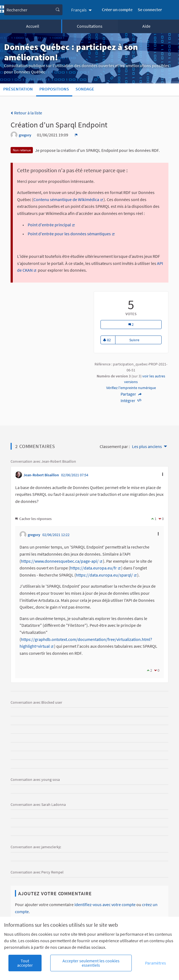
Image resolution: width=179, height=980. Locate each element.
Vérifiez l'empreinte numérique (131, 388)
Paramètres (156, 963)
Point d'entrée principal (51, 225)
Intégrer (131, 400)
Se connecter (150, 10)
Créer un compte (117, 10)
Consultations (90, 26)
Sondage (85, 89)
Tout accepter (25, 963)
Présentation (18, 89)
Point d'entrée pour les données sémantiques (71, 234)
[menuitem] (82, 10)
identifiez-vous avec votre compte (105, 904)
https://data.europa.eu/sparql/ (106, 575)
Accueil (33, 26)
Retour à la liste (26, 113)
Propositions (54, 89)
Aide (146, 26)
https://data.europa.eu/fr (96, 568)
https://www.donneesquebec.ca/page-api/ (62, 561)
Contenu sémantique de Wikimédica (68, 199)
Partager (131, 394)
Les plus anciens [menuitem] (147, 446)
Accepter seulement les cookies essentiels (91, 963)
